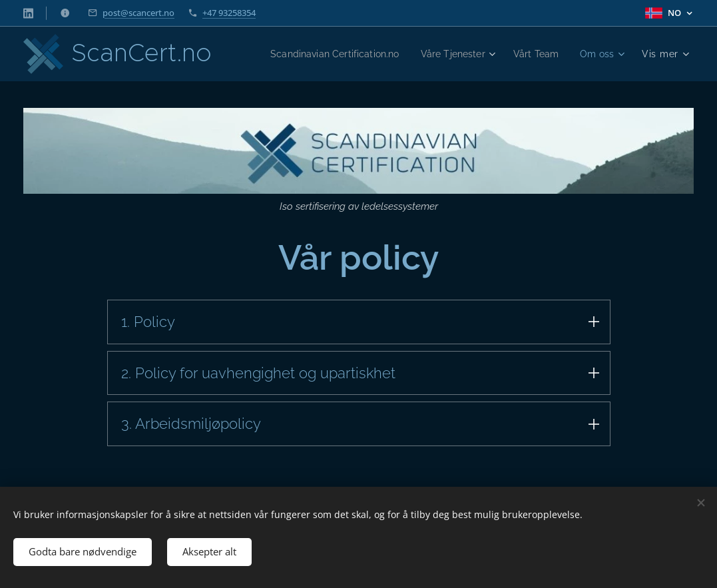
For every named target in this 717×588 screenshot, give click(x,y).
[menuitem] (387, 54)
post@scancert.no (138, 13)
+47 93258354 (229, 13)
